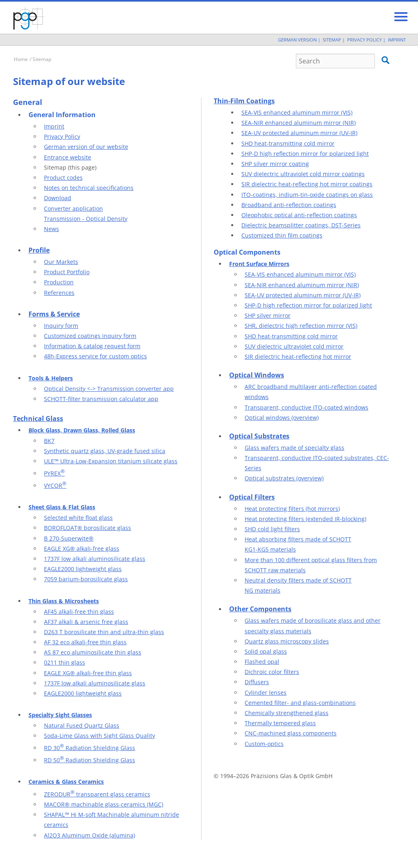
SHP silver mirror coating (275, 164)
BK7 (49, 441)
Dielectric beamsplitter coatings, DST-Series (301, 225)
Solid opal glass (266, 651)
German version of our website (86, 147)
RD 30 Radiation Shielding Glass (90, 748)
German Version (297, 40)
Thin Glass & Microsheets (64, 601)
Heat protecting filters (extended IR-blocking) (305, 519)
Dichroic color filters (272, 672)
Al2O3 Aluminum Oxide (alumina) (90, 835)
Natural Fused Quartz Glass (82, 725)
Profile (39, 250)
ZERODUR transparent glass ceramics (97, 794)
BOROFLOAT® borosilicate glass (88, 528)
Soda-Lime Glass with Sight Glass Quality (100, 736)
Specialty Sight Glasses (60, 715)
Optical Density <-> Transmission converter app (109, 389)
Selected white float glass (78, 518)
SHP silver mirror (268, 315)
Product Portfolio (67, 272)
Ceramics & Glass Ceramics (66, 782)
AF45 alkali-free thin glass (79, 612)
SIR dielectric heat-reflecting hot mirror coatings (307, 184)
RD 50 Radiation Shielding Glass (90, 760)
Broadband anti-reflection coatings (289, 205)
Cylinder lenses (266, 692)
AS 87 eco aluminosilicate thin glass (93, 652)
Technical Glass (38, 419)
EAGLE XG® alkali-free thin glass (88, 673)
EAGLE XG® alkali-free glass (82, 548)
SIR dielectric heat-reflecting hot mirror (298, 357)
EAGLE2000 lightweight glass (83, 569)
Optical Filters (252, 497)
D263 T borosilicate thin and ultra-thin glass (104, 632)
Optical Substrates (259, 436)
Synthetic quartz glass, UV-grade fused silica (105, 451)
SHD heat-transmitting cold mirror (288, 143)
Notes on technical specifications (89, 188)
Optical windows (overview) (282, 418)
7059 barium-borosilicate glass (86, 579)
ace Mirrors (274, 264)
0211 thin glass (65, 662)
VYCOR (55, 485)
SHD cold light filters (272, 529)
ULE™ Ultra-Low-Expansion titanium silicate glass (111, 461)
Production (59, 282)
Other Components (260, 609)
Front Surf (243, 264)
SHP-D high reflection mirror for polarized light (305, 154)
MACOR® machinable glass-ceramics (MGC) (104, 804)
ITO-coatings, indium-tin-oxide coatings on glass (307, 195)
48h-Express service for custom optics (95, 356)
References (59, 293)
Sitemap (332, 40)
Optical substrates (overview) (284, 478)
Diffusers (257, 682)
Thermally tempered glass (280, 723)
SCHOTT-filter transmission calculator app (101, 399)
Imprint (397, 40)
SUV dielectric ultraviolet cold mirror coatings (303, 174)
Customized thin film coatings (282, 235)
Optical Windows (257, 375)
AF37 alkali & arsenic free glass (86, 622)
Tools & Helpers (51, 378)
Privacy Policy (364, 40)
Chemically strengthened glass (287, 713)
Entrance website (68, 157)
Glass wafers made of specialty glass (294, 448)
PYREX (54, 473)
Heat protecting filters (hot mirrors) (292, 509)
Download (58, 198)
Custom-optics (264, 744)
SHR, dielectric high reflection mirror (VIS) (301, 326)
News (51, 229)
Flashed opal (262, 662)
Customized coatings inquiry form (90, 336)
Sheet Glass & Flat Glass (62, 507)
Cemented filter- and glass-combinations (300, 703)
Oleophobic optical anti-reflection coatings (299, 215)
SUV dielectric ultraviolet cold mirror (294, 346)
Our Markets (61, 262)
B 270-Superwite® (69, 538)
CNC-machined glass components (291, 733)
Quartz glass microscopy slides (287, 641)
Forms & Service (54, 314)
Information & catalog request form (92, 346)
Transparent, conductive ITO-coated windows (306, 407)
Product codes (63, 178)
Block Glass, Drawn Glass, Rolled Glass (82, 430)
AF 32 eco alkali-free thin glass (85, 642)
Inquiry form (61, 326)
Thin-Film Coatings (244, 101)
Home (21, 59)
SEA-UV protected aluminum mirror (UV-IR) (299, 133)
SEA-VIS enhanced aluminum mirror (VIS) (297, 112)
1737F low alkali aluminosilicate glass (95, 559)
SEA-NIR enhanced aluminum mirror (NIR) (299, 123)
